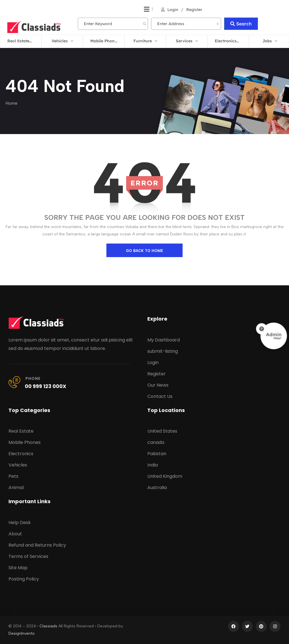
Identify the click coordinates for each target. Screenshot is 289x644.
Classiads (48, 626)
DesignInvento (22, 633)
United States (162, 431)
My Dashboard (164, 340)
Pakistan (157, 454)
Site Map (18, 568)
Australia (157, 488)
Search (241, 24)
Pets (13, 476)
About (15, 534)
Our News (158, 385)
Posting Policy (24, 579)
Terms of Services (28, 556)
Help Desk (20, 523)
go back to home (144, 251)
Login (170, 10)
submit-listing (163, 351)
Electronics (21, 454)
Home (11, 103)
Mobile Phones (25, 442)
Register (194, 10)
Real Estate (21, 431)
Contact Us (160, 396)
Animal (16, 488)
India (153, 465)
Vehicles (18, 465)
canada (156, 442)
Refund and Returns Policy (37, 545)
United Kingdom (165, 476)
